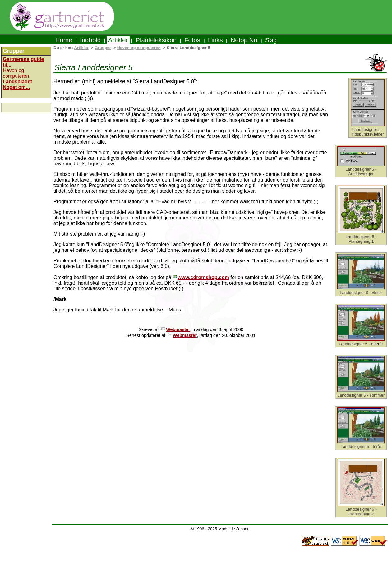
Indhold (90, 40)
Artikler (118, 40)
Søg (271, 40)
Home (64, 40)
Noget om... (16, 87)
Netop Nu (244, 40)
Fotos (192, 40)
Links (215, 40)
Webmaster (178, 329)
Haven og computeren (139, 48)
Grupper (103, 48)
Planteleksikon (156, 40)
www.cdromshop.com (203, 277)
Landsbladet (17, 82)
